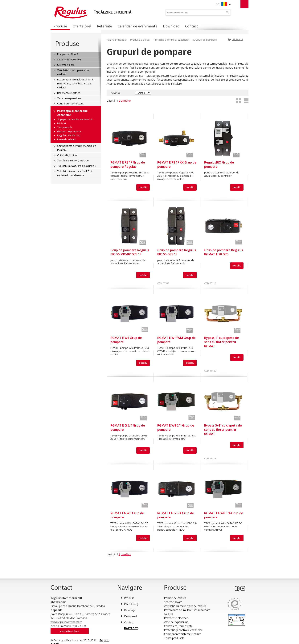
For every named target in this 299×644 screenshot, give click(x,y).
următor (126, 101)
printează (237, 39)
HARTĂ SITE (131, 628)
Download (131, 616)
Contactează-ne (70, 631)
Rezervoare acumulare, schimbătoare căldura (187, 612)
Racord (115, 93)
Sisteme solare (173, 602)
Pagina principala (117, 40)
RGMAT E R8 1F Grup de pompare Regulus (128, 164)
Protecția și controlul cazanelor (172, 40)
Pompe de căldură (175, 598)
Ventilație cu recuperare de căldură (185, 606)
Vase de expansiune (176, 622)
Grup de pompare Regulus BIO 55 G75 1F (177, 252)
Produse (67, 44)
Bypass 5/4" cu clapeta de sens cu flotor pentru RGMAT (223, 430)
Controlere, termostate (178, 626)
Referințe (130, 610)
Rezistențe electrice (176, 618)
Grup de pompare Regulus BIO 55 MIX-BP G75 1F (130, 252)
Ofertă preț (131, 604)
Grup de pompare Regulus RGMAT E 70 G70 (224, 252)
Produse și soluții (140, 40)
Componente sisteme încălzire (183, 634)
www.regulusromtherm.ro (66, 622)
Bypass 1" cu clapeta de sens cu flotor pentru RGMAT (222, 342)
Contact (129, 622)
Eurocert (234, 604)
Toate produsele (174, 638)
